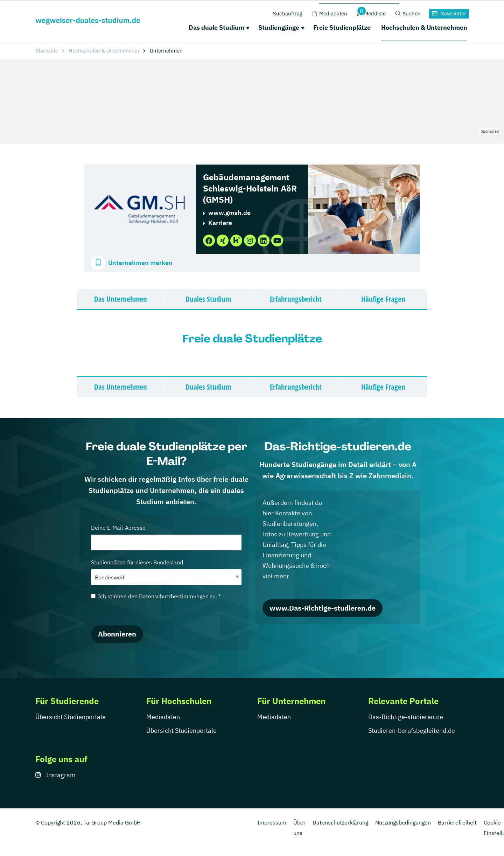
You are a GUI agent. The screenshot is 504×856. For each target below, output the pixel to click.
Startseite (47, 51)
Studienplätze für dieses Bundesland (166, 572)
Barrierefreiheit (457, 822)
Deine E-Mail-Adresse (166, 537)
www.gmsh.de (229, 213)
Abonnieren (117, 634)
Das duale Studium (216, 27)
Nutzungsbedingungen (403, 822)
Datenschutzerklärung (340, 822)
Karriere (220, 223)
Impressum (272, 822)
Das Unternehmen (121, 299)
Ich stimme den (156, 596)
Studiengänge (279, 27)
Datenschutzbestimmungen (174, 596)
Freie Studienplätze (342, 27)
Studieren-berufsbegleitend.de (412, 730)
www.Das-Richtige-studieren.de (323, 608)
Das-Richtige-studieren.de (406, 717)
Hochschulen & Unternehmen (424, 27)
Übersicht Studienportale (71, 717)
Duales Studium (208, 299)
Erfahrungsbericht (296, 299)
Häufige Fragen (383, 299)
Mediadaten (163, 717)
